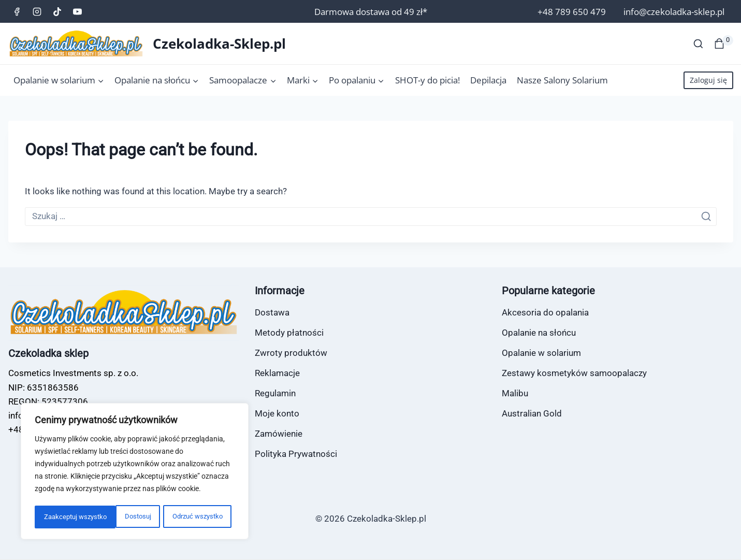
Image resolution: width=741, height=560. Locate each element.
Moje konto (277, 413)
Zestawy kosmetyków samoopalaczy (574, 373)
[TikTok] (57, 11)
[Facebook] (17, 11)
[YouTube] (78, 11)
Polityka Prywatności (296, 454)
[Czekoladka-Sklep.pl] (147, 44)
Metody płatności (289, 333)
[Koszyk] (724, 44)
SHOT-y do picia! (427, 80)
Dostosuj (56, 517)
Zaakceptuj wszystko (194, 517)
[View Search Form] (698, 44)
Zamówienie (279, 434)
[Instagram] (37, 11)
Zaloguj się (708, 80)
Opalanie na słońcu (539, 333)
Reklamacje (277, 373)
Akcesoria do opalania (545, 312)
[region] (135, 472)
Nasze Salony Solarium (562, 80)
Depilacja (488, 80)
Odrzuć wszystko (115, 517)
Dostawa (272, 312)
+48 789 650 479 (572, 12)
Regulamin (275, 393)
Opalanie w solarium (541, 353)
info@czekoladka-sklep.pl (674, 12)
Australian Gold (532, 413)
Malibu (515, 393)
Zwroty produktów (291, 353)
